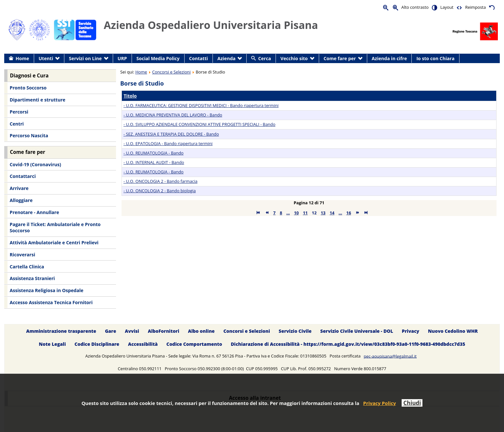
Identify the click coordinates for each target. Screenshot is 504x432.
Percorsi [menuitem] (19, 112)
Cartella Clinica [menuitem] (27, 267)
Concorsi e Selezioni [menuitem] (246, 331)
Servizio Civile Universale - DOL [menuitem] (357, 331)
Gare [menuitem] (111, 331)
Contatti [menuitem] (199, 58)
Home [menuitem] (22, 58)
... (288, 213)
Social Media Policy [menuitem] (158, 58)
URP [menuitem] (122, 58)
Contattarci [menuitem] (23, 176)
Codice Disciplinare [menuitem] (97, 344)
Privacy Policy (380, 403)
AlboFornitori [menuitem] (164, 331)
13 (323, 213)
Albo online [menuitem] (201, 331)
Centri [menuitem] (17, 124)
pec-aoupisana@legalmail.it (390, 356)
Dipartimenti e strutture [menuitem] (38, 100)
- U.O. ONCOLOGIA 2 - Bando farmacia (161, 181)
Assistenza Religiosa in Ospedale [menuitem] (47, 290)
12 (314, 213)
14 (332, 213)
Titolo (130, 96)
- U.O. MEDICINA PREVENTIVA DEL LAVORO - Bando (173, 115)
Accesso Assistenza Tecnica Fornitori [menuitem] (51, 302)
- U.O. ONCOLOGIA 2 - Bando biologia (160, 191)
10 (297, 213)
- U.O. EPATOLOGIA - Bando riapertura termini (168, 143)
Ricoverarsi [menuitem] (22, 255)
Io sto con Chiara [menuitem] (435, 58)
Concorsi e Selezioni (171, 72)
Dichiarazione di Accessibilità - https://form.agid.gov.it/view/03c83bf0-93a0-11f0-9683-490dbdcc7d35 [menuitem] (348, 344)
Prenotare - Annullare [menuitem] (34, 212)
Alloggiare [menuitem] (21, 200)
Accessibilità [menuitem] (143, 344)
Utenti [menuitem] (46, 58)
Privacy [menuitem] (411, 331)
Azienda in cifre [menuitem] (389, 58)
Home (141, 72)
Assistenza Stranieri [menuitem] (32, 278)
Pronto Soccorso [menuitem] (28, 88)
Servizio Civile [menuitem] (295, 331)
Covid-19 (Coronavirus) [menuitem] (35, 164)
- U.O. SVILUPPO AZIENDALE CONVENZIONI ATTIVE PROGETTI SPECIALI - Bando (199, 124)
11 (305, 213)
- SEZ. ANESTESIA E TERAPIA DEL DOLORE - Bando (171, 134)
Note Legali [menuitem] (52, 344)
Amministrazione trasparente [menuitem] (61, 331)
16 (349, 213)
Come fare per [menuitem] (340, 58)
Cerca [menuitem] (265, 58)
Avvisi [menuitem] (132, 331)
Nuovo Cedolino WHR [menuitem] (453, 331)
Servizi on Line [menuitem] (85, 58)
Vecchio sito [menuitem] (294, 58)
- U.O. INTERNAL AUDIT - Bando (154, 162)
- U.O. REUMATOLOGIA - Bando (154, 153)
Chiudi (412, 403)
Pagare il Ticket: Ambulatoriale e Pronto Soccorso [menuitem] (55, 228)
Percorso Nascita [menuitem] (29, 135)
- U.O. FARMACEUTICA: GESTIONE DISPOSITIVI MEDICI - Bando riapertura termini (201, 105)
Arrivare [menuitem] (19, 188)
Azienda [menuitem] (226, 58)
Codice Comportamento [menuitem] (194, 344)
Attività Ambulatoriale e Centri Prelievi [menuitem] (54, 243)
